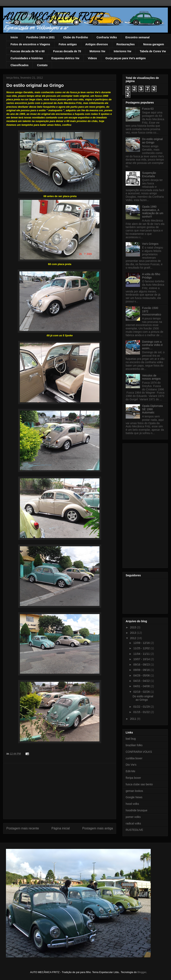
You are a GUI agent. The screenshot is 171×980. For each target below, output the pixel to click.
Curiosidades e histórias (27, 58)
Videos (92, 58)
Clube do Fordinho (76, 37)
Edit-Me (130, 771)
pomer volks (133, 817)
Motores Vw (97, 51)
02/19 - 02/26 (142, 692)
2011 (134, 719)
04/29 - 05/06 (142, 675)
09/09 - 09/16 (142, 670)
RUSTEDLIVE (134, 830)
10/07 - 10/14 (142, 659)
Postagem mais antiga (98, 828)
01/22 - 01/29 (142, 707)
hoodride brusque (137, 810)
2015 (134, 627)
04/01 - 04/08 (142, 686)
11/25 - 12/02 (142, 648)
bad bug (131, 739)
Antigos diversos (97, 44)
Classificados (19, 65)
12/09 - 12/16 (142, 643)
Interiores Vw (122, 51)
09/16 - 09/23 (142, 665)
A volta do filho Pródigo (151, 276)
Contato (42, 65)
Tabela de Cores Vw (153, 51)
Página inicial (61, 828)
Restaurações (126, 44)
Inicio (14, 37)
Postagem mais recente (23, 828)
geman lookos (134, 791)
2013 (134, 633)
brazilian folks (134, 745)
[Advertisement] (60, 791)
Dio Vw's (131, 765)
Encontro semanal (137, 37)
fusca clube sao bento (139, 784)
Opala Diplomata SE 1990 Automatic (153, 409)
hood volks (132, 804)
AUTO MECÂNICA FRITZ (53, 16)
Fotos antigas (68, 44)
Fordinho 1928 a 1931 (41, 37)
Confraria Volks (107, 37)
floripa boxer (133, 778)
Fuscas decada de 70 (67, 51)
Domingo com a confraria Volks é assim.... (153, 345)
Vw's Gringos (150, 244)
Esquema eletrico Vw (65, 58)
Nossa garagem (154, 44)
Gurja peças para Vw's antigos (126, 58)
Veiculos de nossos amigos (151, 377)
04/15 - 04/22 (142, 681)
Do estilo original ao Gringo (153, 141)
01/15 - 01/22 (142, 712)
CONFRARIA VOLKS (139, 752)
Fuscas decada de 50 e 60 (28, 51)
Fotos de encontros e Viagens (30, 44)
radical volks (133, 823)
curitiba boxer (134, 758)
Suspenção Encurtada (149, 175)
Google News (134, 797)
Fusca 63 (148, 109)
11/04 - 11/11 (142, 654)
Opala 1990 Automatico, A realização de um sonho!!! (153, 212)
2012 (134, 638)
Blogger (142, 972)
